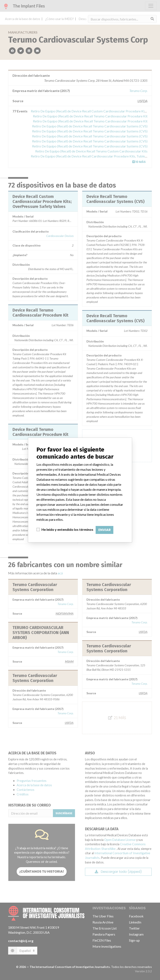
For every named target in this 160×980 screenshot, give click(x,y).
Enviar (104, 530)
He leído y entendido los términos (67, 529)
